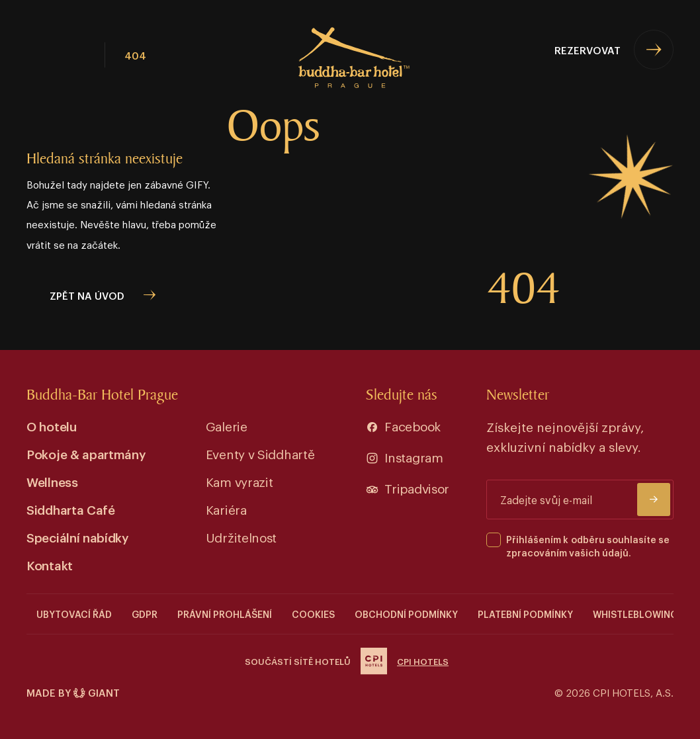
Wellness (52, 481)
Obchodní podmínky (406, 614)
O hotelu (52, 426)
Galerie (227, 426)
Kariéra (226, 509)
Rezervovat (588, 50)
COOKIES (313, 614)
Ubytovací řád (74, 614)
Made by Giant (73, 692)
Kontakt (50, 565)
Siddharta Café (71, 509)
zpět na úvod (87, 295)
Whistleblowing (635, 614)
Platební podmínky (525, 614)
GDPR (145, 614)
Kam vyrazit (240, 481)
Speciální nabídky (78, 537)
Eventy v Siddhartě (260, 454)
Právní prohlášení (225, 614)
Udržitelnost (241, 537)
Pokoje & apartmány (86, 454)
